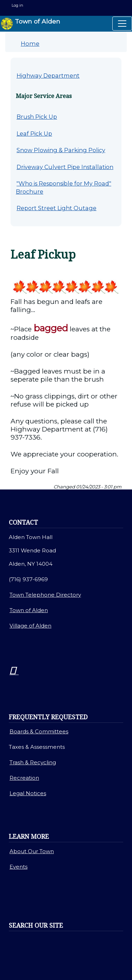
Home (30, 44)
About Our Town (32, 851)
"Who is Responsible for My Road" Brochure (64, 187)
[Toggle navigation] (122, 24)
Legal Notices (28, 793)
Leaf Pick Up (34, 134)
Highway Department (48, 76)
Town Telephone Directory (45, 595)
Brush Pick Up (37, 117)
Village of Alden (30, 626)
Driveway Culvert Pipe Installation (65, 167)
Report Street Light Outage (56, 208)
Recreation (24, 778)
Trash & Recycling (33, 762)
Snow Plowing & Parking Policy (61, 150)
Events (18, 867)
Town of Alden (30, 24)
